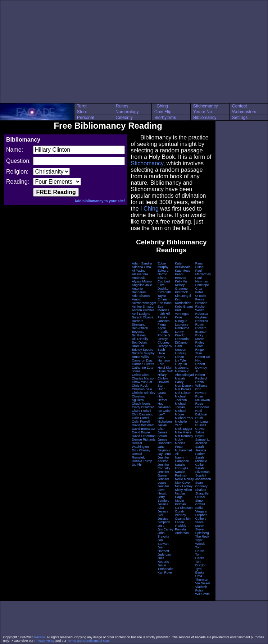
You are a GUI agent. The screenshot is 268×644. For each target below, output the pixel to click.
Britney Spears (142, 350)
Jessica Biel (163, 513)
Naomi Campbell (182, 459)
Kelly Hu (181, 281)
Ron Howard (201, 391)
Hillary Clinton (163, 377)
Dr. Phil (137, 465)
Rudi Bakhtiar (201, 413)
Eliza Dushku (163, 287)
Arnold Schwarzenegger (144, 301)
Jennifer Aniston (163, 459)
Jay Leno (164, 454)
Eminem (163, 299)
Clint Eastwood (142, 414)
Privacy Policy (45, 641)
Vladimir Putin (201, 589)
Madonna (182, 368)
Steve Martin (200, 524)
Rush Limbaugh (203, 420)
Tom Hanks (200, 556)
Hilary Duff (165, 371)
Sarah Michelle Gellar (201, 461)
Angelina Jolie (142, 285)
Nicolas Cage (180, 495)
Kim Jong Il (183, 296)
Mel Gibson (183, 393)
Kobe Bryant (184, 307)
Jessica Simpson (164, 520)
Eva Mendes (163, 308)
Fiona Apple (162, 326)
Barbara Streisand (138, 323)
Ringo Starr (200, 351)
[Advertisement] (134, 52)
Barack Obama (142, 317)
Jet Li (162, 526)
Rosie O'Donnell (202, 405)
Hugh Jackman (164, 405)
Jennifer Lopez (163, 481)
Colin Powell (141, 422)
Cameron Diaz (142, 360)
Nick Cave (182, 483)
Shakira (201, 490)
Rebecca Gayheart (202, 316)
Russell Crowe (201, 427)
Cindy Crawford (143, 407)
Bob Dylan (139, 342)
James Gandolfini (165, 441)
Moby (179, 440)
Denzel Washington (140, 445)
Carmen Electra (143, 364)
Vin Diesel (203, 583)
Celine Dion (140, 375)
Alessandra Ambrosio (140, 276)
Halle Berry (162, 355)
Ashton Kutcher (143, 310)
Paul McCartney (203, 272)
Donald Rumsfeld (138, 456)
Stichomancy (147, 163)
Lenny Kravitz (180, 333)
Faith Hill (164, 314)
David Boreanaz (143, 429)
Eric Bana (165, 303)
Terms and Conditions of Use (88, 641)
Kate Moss (183, 271)
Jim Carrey (165, 529)
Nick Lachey (184, 486)
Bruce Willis (140, 357)
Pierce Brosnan (201, 301)
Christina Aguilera (138, 398)
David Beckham (143, 425)
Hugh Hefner (162, 398)
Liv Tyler (181, 360)
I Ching (149, 209)
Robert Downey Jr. (201, 368)
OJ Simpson (184, 508)
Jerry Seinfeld (163, 499)
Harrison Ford (164, 362)
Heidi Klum (165, 368)
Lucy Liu (181, 364)
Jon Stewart (163, 542)
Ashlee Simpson (143, 307)
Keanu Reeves (180, 276)
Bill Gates (139, 335)
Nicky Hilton (183, 490)
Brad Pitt (138, 346)
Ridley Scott (200, 344)
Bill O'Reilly (140, 339)
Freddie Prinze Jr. (164, 333)
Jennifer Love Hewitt (163, 490)
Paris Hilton (199, 265)
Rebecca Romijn (202, 323)
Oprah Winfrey (180, 513)
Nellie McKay (184, 479)
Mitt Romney (184, 436)
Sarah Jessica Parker (201, 450)
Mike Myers (183, 432)
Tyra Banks (200, 571)
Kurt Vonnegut (182, 312)
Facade (40, 637)
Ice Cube (164, 411)
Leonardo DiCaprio (182, 341)
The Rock (202, 537)
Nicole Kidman (180, 502)
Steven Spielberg (202, 531)
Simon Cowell (200, 502)
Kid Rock (181, 292)
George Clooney (163, 341)
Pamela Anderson (182, 531)
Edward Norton (163, 272)
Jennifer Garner (163, 474)
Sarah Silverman (203, 470)
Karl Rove (165, 572)
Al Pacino (138, 271)
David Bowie (141, 432)
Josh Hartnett (163, 549)
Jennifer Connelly (164, 466)
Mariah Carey (180, 380)
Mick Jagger (184, 429)
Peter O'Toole (201, 294)
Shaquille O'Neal (202, 495)
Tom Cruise (200, 549)
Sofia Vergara (201, 510)
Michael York (184, 418)
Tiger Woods (200, 542)
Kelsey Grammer (182, 287)
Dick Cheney (141, 450)
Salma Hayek (200, 434)
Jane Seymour (164, 448)
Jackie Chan (162, 427)
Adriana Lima (141, 267)
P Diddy (180, 526)
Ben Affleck (140, 328)
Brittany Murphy (143, 353)
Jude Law (165, 555)
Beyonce (138, 332)
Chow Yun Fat (142, 382)
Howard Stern (163, 384)
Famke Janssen (164, 319)
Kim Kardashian (183, 301)
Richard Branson (201, 330)
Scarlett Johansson (203, 477)
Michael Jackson (181, 398)
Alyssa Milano (142, 281)
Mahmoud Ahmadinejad (184, 373)
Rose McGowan (203, 398)
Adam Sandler (142, 263)
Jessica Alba (163, 506)
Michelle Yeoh (181, 423)
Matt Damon (184, 386)
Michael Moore (180, 413)
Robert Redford (201, 377)
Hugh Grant (162, 391)
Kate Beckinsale (183, 265)
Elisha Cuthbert (164, 280)
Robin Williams (201, 384)
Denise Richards (144, 440)
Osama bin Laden (183, 520)
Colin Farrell (140, 418)
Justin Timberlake (165, 567)
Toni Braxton (201, 563)
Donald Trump (142, 461)
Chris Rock (140, 386)
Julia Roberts (163, 560)
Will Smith (203, 594)
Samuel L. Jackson (203, 441)
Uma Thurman (202, 578)
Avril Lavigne (141, 314)
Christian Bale (142, 389)
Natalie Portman (181, 474)
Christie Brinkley (143, 393)
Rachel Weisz (200, 308)
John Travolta (163, 535)
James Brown (162, 434)
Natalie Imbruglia (181, 466)
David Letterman (144, 436)
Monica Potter (180, 445)
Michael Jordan (180, 405)
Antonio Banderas (139, 290)
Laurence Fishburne (182, 326)
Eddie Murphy (163, 265)
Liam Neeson (180, 348)
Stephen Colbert (201, 517)
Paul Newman (202, 280)
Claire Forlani (141, 411)
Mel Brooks (183, 389)
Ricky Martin (200, 337)
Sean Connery (201, 484)
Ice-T (161, 414)
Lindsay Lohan (180, 355)
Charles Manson (144, 378)
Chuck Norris (141, 404)
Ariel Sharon (141, 296)
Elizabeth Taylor (164, 294)
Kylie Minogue (181, 319)
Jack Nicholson (165, 420)
